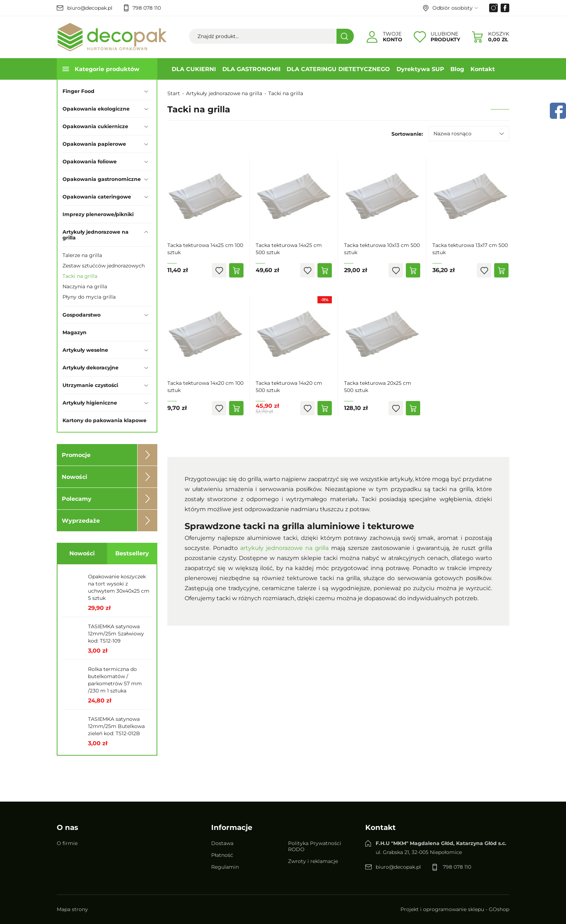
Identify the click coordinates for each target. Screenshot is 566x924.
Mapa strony (72, 909)
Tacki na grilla (80, 276)
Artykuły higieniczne (90, 403)
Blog (457, 69)
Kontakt (483, 69)
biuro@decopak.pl (90, 8)
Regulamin (225, 867)
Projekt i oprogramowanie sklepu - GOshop (455, 909)
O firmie (67, 843)
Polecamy (77, 499)
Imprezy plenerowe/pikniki (98, 214)
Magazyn (75, 332)
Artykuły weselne (85, 350)
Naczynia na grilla (85, 286)
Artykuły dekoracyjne (91, 368)
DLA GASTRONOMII (251, 69)
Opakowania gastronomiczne (102, 179)
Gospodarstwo (82, 315)
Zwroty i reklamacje (313, 861)
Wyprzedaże (81, 521)
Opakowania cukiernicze (95, 126)
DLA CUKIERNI (194, 69)
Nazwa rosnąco (453, 134)
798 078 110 (147, 8)
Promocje (76, 455)
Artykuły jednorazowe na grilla (96, 235)
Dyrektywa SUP (420, 69)
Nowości (75, 477)
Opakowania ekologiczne (96, 109)
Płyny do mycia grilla (89, 297)
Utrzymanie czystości (90, 385)
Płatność (222, 855)
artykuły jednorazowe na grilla (284, 548)
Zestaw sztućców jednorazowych (104, 266)
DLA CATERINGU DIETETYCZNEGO (338, 69)
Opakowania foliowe (90, 162)
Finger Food (78, 91)
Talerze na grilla (82, 255)
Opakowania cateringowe (97, 197)
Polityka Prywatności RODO (315, 846)
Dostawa (222, 843)
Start (174, 93)
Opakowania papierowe (94, 144)
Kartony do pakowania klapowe (105, 420)
